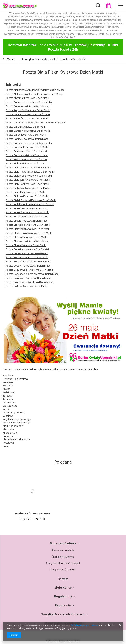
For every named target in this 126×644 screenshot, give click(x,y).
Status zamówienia (63, 551)
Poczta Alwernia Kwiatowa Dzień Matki (27, 98)
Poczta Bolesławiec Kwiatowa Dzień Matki (29, 282)
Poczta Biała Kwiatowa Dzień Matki (25, 163)
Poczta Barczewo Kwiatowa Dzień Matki (28, 131)
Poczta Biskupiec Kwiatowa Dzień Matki (28, 225)
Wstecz (9, 59)
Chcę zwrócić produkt (63, 570)
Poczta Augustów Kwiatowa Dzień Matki (28, 110)
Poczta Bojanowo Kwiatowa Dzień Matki (28, 278)
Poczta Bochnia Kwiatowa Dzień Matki (27, 257)
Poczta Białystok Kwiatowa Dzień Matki (27, 188)
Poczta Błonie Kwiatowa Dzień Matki (26, 245)
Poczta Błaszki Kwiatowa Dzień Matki (26, 237)
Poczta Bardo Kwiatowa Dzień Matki (26, 135)
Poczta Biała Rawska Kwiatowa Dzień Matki (30, 172)
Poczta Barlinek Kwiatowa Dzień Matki (27, 139)
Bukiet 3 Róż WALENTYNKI (32, 513)
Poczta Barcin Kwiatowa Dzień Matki (26, 127)
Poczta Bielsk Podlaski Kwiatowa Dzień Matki (31, 200)
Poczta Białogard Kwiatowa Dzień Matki (28, 180)
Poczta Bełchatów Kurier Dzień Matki (26, 151)
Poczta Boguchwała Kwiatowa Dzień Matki (29, 270)
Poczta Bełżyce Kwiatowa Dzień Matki (27, 155)
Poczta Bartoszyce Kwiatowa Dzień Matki (29, 143)
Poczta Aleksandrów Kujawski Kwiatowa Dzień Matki (35, 90)
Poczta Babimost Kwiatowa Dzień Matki (28, 114)
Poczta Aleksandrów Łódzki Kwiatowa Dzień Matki (34, 94)
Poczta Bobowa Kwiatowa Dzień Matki (27, 253)
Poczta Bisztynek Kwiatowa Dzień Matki (28, 229)
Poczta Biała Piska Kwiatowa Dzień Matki (28, 168)
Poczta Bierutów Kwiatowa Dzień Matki (27, 212)
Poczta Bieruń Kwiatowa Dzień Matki (26, 208)
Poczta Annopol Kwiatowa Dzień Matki (27, 106)
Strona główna (29, 59)
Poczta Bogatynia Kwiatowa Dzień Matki (28, 266)
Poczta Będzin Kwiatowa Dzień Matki (26, 159)
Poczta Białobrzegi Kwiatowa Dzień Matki (29, 176)
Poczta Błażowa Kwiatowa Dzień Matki (27, 241)
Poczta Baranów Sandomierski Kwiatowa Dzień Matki (36, 123)
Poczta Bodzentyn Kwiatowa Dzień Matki (28, 261)
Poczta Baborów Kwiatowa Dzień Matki (27, 118)
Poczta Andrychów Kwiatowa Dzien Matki (29, 102)
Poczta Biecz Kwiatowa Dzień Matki (25, 192)
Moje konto (63, 588)
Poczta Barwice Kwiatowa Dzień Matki (27, 147)
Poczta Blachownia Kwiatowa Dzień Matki (29, 233)
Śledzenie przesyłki (63, 557)
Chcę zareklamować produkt (63, 563)
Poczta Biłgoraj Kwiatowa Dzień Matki (27, 221)
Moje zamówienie (63, 543)
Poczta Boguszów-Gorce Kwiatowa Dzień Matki (32, 274)
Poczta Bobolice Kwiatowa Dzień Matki (27, 249)
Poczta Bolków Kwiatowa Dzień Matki (26, 286)
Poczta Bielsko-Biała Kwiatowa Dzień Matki (30, 204)
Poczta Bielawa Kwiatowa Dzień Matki (27, 196)
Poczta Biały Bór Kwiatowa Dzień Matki (27, 184)
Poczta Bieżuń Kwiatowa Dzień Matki (26, 216)
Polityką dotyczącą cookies (84, 625)
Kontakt (63, 579)
